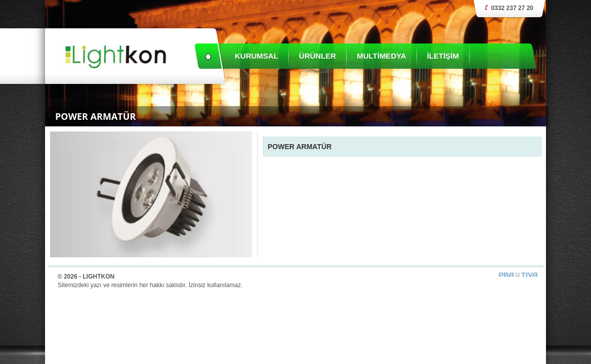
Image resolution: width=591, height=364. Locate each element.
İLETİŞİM (443, 56)
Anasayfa (208, 56)
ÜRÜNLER (318, 56)
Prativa (519, 275)
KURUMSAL (257, 56)
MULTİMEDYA (382, 56)
